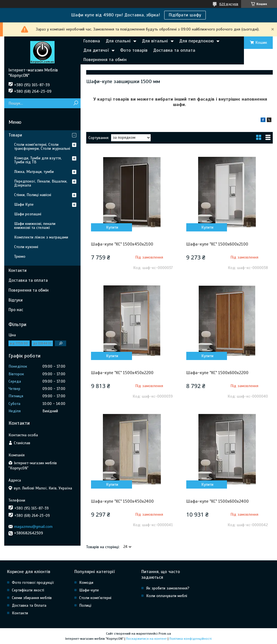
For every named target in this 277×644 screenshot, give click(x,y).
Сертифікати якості (28, 590)
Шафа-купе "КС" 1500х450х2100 (122, 244)
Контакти (18, 270)
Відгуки (16, 300)
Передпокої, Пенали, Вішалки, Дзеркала (41, 183)
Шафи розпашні (28, 214)
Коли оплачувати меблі (167, 596)
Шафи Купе (24, 204)
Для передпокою (196, 41)
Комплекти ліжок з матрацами (41, 237)
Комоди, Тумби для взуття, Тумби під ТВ (38, 160)
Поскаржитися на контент (146, 639)
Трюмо (20, 256)
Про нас (16, 310)
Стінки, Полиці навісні (33, 195)
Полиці (85, 605)
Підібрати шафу (185, 15)
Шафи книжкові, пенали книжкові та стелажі (35, 226)
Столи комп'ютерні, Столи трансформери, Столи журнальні (42, 147)
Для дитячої (96, 50)
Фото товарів (134, 50)
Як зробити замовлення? (168, 588)
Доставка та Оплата (29, 605)
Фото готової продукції (33, 583)
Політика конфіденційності (191, 639)
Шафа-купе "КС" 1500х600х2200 (217, 373)
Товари (15, 135)
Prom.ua (165, 634)
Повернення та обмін (105, 60)
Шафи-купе (89, 590)
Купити (112, 227)
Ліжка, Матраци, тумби (34, 172)
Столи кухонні (26, 247)
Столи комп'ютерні (95, 598)
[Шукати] (76, 103)
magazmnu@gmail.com (33, 527)
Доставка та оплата (174, 50)
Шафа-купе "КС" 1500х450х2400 (122, 501)
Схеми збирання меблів (32, 598)
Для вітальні (155, 41)
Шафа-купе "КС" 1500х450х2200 (122, 373)
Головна (92, 41)
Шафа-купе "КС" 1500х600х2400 (218, 501)
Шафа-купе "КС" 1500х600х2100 (217, 244)
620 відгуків (229, 4)
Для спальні (118, 41)
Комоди (86, 583)
